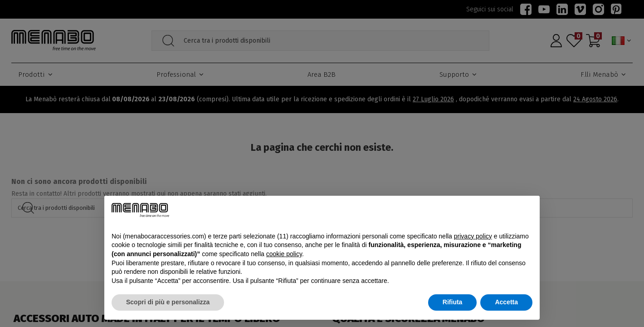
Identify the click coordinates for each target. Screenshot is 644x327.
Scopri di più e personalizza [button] (168, 302)
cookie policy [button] (284, 254)
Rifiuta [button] (453, 302)
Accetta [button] (506, 302)
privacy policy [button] (473, 236)
